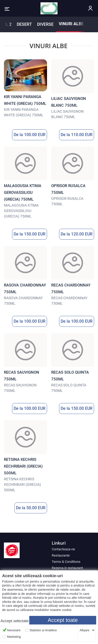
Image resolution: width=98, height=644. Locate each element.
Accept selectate (15, 621)
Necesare (14, 630)
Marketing (14, 637)
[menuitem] (73, 549)
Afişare (85, 630)
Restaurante (61, 555)
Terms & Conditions (66, 562)
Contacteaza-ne (63, 549)
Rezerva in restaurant (67, 568)
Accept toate (63, 620)
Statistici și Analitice (43, 630)
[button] (7, 9)
